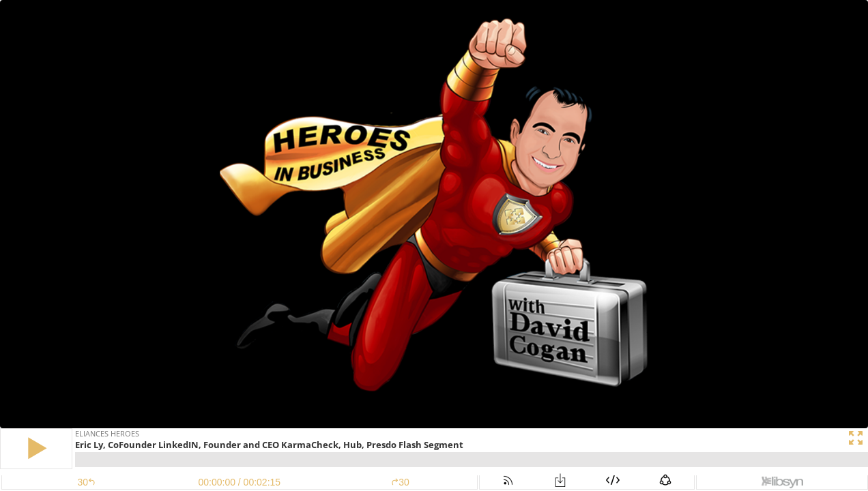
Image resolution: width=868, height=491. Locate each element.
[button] (36, 448)
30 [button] (400, 482)
